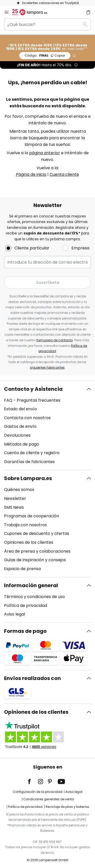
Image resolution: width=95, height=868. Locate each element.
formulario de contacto (55, 340)
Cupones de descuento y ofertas (37, 533)
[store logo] (33, 12)
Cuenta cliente (64, 174)
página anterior (45, 153)
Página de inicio (31, 174)
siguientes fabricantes (47, 368)
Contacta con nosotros (27, 418)
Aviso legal (15, 614)
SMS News (14, 507)
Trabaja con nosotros (25, 525)
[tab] (48, 426)
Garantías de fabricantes (29, 462)
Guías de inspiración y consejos (35, 560)
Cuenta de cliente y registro (32, 453)
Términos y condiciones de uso (34, 597)
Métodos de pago (22, 444)
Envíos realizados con (32, 678)
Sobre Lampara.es (28, 478)
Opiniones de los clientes (29, 542)
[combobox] (48, 24)
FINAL (45, 55)
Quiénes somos (19, 490)
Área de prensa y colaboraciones (37, 551)
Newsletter (15, 498)
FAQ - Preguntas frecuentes (32, 400)
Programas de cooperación (32, 516)
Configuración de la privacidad (37, 792)
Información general (31, 585)
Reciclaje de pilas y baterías (68, 807)
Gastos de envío (20, 426)
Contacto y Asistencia (33, 389)
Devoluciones (17, 435)
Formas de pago (25, 631)
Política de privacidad (26, 606)
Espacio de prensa (22, 569)
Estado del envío (21, 409)
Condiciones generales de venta (49, 799)
